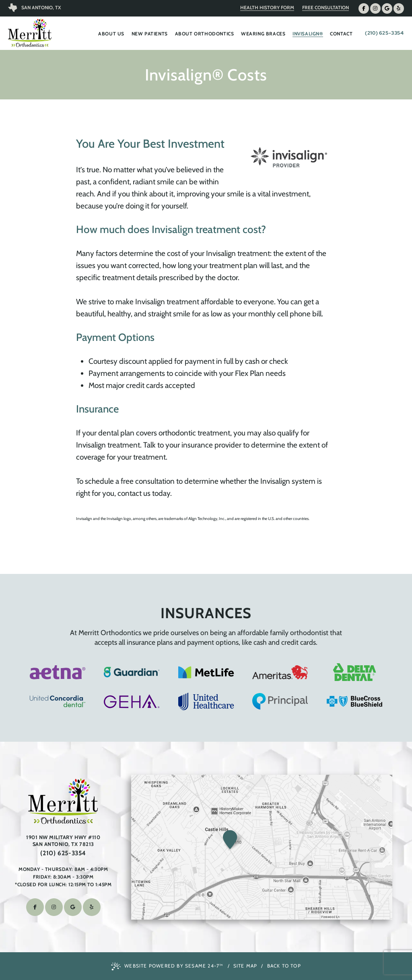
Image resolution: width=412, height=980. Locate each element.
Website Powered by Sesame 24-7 (167, 966)
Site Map (245, 966)
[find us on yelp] (399, 8)
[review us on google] (387, 8)
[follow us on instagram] (375, 8)
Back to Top (284, 966)
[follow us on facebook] (364, 8)
